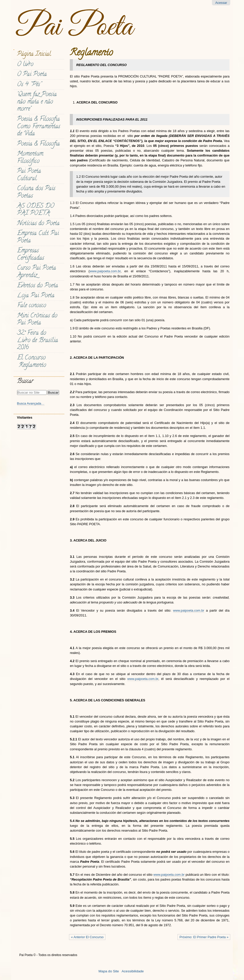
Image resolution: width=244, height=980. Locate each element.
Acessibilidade (133, 971)
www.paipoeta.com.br (105, 271)
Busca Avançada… (31, 403)
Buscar (25, 382)
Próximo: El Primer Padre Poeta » (204, 937)
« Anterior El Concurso (87, 937)
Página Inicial (34, 55)
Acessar (221, 3)
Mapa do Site (109, 971)
